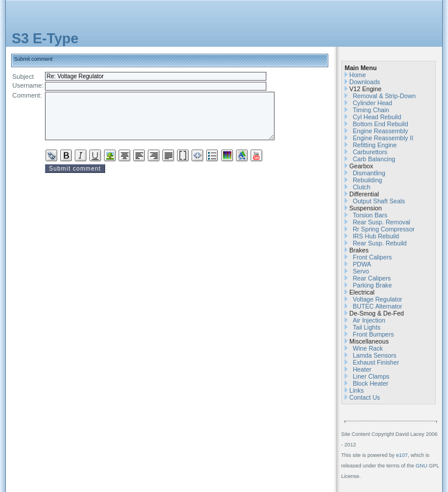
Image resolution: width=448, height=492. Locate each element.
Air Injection (369, 320)
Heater (362, 369)
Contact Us (365, 397)
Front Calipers (372, 257)
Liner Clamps (371, 376)
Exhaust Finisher (376, 362)
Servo (361, 271)
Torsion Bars (370, 215)
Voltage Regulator (378, 299)
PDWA (362, 264)
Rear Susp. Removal (381, 222)
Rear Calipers (372, 278)
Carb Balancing (374, 159)
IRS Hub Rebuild (376, 236)
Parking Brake (372, 285)
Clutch (362, 187)
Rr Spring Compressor (384, 229)
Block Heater (371, 383)
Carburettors (370, 152)
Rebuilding (367, 180)
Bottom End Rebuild (381, 124)
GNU (422, 466)
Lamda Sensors (375, 355)
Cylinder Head (373, 103)
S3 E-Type (45, 38)
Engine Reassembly (381, 131)
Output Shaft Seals (379, 201)
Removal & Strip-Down (384, 96)
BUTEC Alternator (378, 306)
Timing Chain (371, 110)
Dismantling (369, 173)
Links (357, 390)
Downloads (365, 82)
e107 (402, 455)
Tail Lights (367, 327)
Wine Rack (368, 348)
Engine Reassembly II (383, 138)
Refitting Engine (375, 145)
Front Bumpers (373, 334)
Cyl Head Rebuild (377, 117)
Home (357, 75)
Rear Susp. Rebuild (380, 243)
